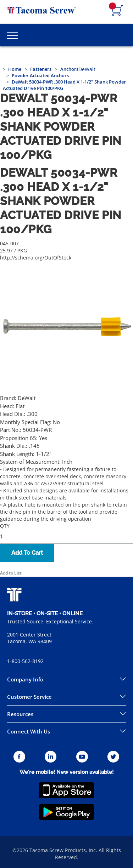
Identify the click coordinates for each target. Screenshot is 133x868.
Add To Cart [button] (27, 553)
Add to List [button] (11, 573)
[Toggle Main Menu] (12, 35)
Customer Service (29, 697)
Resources (20, 714)
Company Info (25, 679)
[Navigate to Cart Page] (117, 11)
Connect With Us (29, 731)
